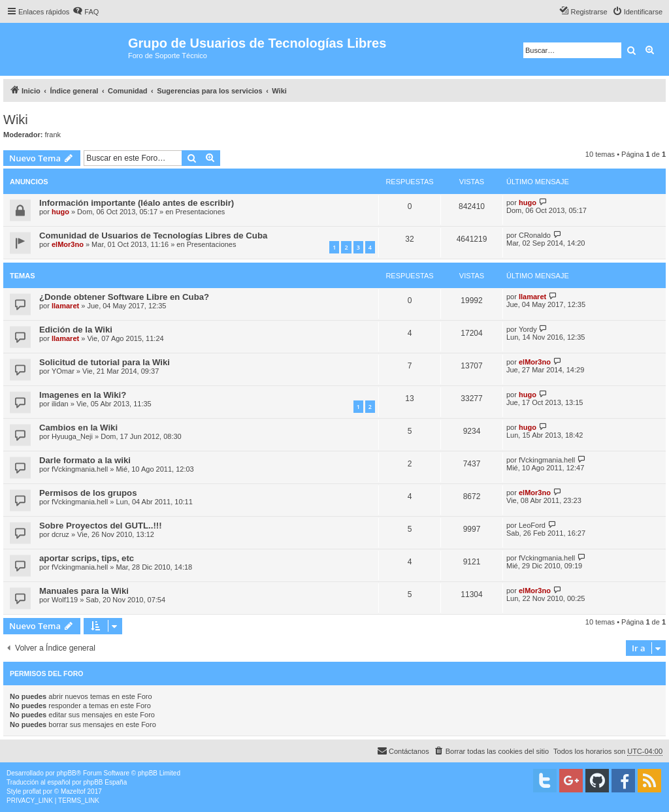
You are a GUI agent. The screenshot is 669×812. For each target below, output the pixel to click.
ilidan (60, 404)
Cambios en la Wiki (78, 428)
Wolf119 (65, 600)
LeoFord (532, 525)
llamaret (65, 306)
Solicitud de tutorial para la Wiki (105, 362)
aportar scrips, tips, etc (87, 558)
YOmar (63, 371)
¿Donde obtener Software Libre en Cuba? (124, 297)
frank (53, 135)
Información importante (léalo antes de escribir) (137, 203)
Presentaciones (201, 212)
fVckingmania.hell (80, 469)
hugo (60, 212)
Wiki (16, 120)
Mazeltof (73, 791)
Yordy (528, 329)
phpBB (67, 773)
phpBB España (105, 782)
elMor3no (68, 244)
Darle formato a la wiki (85, 460)
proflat (32, 791)
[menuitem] (86, 12)
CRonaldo (535, 235)
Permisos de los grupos (88, 493)
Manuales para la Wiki (84, 591)
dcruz (60, 534)
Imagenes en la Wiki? (83, 395)
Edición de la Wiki (76, 330)
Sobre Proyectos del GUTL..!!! (101, 526)
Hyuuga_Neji (72, 436)
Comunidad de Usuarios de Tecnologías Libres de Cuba (153, 235)
